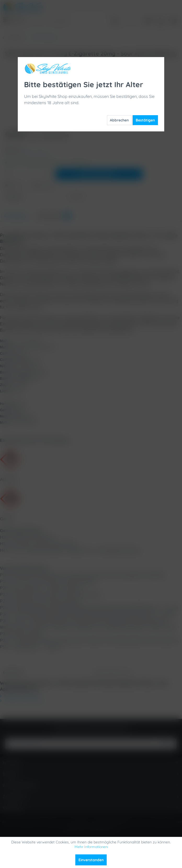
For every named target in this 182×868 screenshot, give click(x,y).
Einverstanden (91, 860)
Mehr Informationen (91, 847)
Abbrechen (119, 120)
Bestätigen (145, 120)
